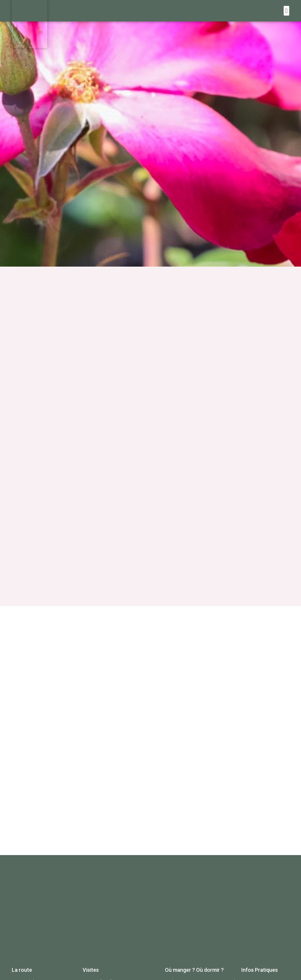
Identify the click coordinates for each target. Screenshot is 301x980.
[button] (286, 11)
